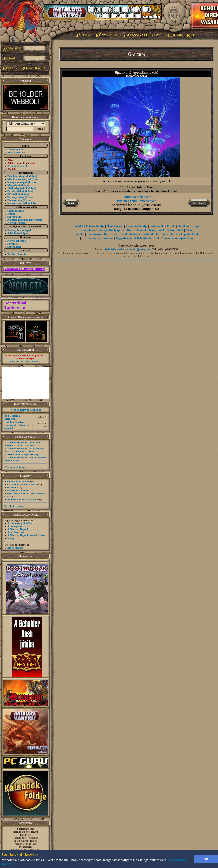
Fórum (160, 234)
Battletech (111, 234)
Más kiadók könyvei (19, 179)
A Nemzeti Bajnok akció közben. (26, 535)
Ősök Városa (115, 226)
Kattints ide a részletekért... (26, 361)
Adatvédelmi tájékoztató (177, 238)
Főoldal (78, 226)
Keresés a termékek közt (22, 203)
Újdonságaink (16, 149)
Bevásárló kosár (17, 254)
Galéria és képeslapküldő (183, 234)
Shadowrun (94, 234)
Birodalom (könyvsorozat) (23, 454)
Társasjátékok (16, 197)
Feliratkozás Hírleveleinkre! (24, 269)
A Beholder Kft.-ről (146, 238)
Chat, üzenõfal (16, 211)
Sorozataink (15, 217)
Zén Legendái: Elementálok (13, 417)
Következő (199, 203)
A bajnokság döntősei (20, 523)
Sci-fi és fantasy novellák (98, 238)
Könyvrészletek (17, 223)
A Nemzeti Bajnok (18, 529)
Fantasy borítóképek (20, 230)
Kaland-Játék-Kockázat (21, 484)
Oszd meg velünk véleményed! (137, 201)
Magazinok (14, 185)
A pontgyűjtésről (17, 166)
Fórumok (13, 244)
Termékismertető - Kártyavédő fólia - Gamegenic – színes (24, 450)
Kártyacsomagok (17, 182)
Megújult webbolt (18, 490)
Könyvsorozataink (142, 234)
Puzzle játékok (16, 191)
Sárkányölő (157, 226)
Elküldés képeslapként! (136, 197)
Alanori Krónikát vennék (22, 499)
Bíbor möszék (15, 548)
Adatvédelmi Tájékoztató (15, 305)
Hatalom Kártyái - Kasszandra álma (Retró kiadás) (19, 425)
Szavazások (14, 247)
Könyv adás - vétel (18, 481)
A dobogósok (15, 526)
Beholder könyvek (18, 176)
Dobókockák (15, 200)
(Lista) (33, 176)
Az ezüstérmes (16, 532)
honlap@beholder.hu (26, 832)
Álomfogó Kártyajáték (110, 230)
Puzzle (171, 226)
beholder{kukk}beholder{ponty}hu (127, 249)
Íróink (11, 214)
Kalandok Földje (136, 226)
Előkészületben (16, 152)
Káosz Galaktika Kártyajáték (146, 230)
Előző (71, 203)
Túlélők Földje (95, 226)
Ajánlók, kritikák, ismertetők (25, 220)
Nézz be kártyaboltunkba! (26, 410)
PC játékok (14, 194)
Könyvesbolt (175, 230)
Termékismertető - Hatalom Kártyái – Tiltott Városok (22, 444)
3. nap (11, 538)
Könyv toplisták (17, 241)
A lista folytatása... (15, 467)
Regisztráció (124, 238)
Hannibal (13, 487)
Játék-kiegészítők (18, 188)
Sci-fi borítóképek (18, 233)
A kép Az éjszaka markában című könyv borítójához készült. (136, 191)
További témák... (14, 506)
